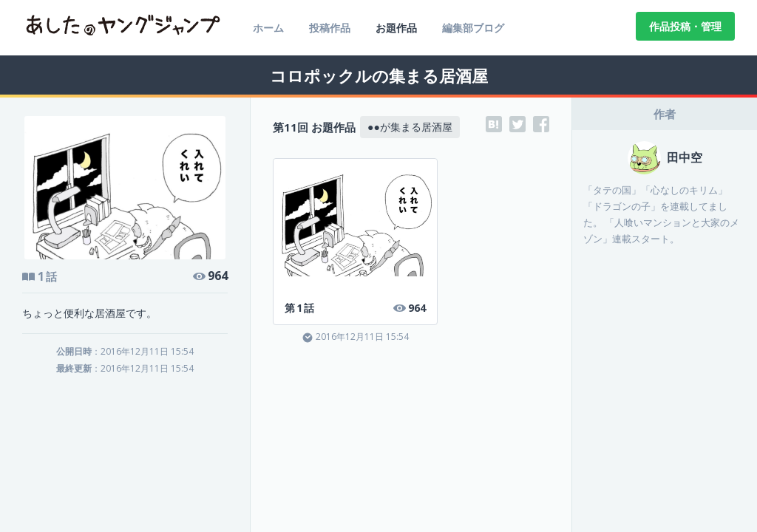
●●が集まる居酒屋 (410, 127)
